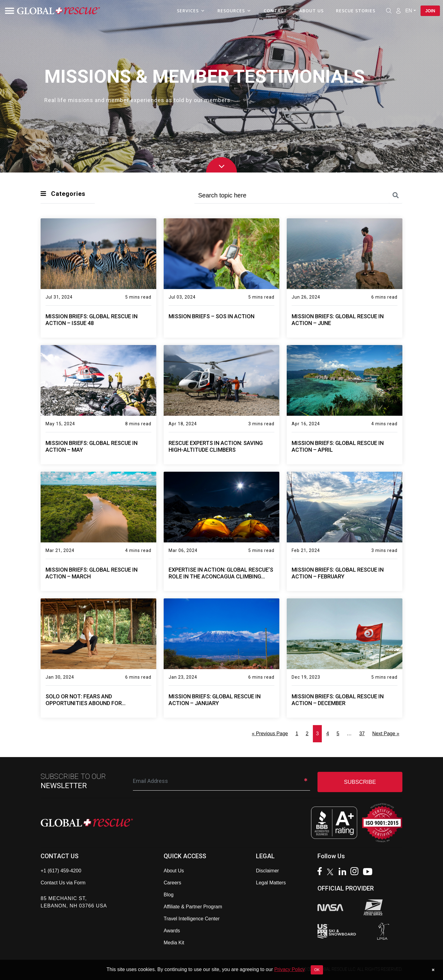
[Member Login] (398, 10)
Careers (172, 883)
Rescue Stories (355, 11)
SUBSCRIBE (360, 782)
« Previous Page (270, 734)
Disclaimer (267, 871)
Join (430, 11)
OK (317, 970)
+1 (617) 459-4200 (61, 871)
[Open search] (389, 11)
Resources (234, 11)
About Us (311, 11)
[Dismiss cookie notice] (433, 970)
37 (362, 734)
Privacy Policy (289, 969)
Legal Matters (271, 883)
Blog (169, 895)
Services (191, 11)
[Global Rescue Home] (58, 11)
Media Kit (174, 943)
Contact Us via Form (63, 883)
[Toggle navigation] (8, 11)
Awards (172, 931)
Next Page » (386, 734)
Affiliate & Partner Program (193, 907)
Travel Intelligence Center (192, 919)
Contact (275, 11)
